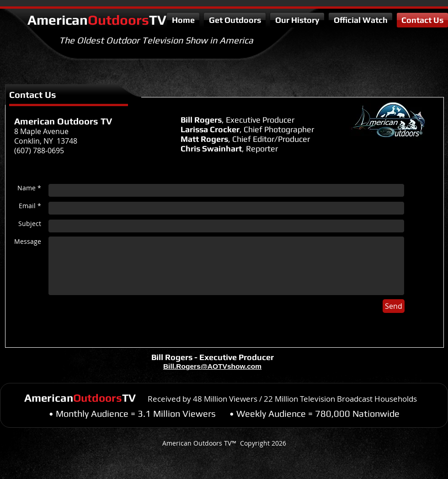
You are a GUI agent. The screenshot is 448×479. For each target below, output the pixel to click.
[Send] (394, 306)
